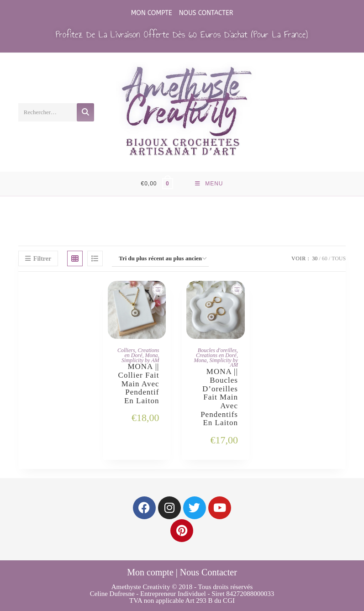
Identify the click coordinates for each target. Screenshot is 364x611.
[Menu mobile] (209, 184)
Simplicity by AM (140, 360)
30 (315, 258)
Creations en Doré (142, 353)
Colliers (126, 350)
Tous (339, 258)
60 (325, 258)
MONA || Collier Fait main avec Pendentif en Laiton (139, 384)
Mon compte (152, 13)
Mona (151, 355)
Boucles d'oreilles (217, 350)
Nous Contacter (206, 13)
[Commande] (160, 259)
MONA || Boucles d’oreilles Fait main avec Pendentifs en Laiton (219, 397)
